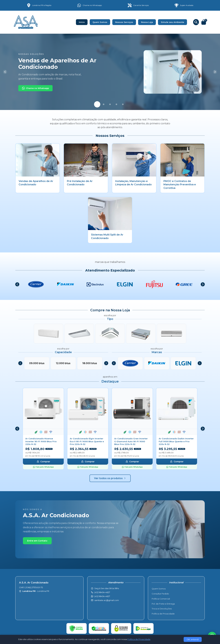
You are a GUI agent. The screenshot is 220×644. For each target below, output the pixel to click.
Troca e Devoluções (162, 609)
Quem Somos (100, 22)
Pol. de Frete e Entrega (163, 604)
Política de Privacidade (163, 614)
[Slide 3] (110, 104)
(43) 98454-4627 (102, 596)
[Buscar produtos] (196, 22)
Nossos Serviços (124, 22)
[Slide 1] (97, 104)
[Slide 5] (123, 104)
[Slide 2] (104, 104)
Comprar (43, 462)
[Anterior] (5, 72)
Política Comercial (161, 599)
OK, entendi (193, 639)
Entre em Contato (37, 541)
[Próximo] (215, 72)
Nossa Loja (147, 22)
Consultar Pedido (160, 594)
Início (82, 22)
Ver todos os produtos (110, 478)
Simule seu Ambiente (172, 22)
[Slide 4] (116, 104)
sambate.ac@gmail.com (107, 600)
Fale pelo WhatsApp (43, 467)
